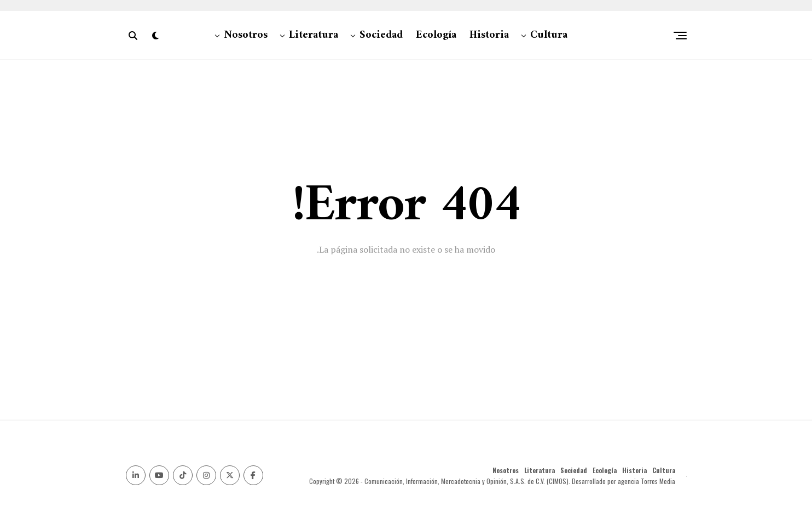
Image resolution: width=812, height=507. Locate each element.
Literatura (314, 35)
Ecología (436, 35)
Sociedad (381, 35)
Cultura (549, 35)
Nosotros (246, 35)
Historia (489, 35)
